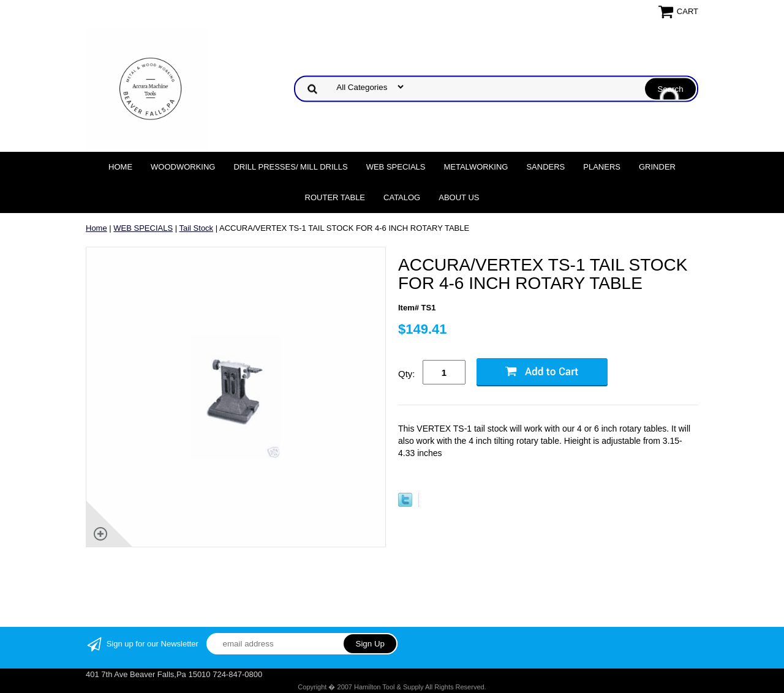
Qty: (407, 374)
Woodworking (183, 167)
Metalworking (476, 167)
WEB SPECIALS (396, 167)
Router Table (335, 197)
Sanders (545, 167)
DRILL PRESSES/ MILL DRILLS (290, 167)
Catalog (402, 197)
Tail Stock (196, 228)
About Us (459, 197)
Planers (602, 167)
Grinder (657, 167)
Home (120, 167)
